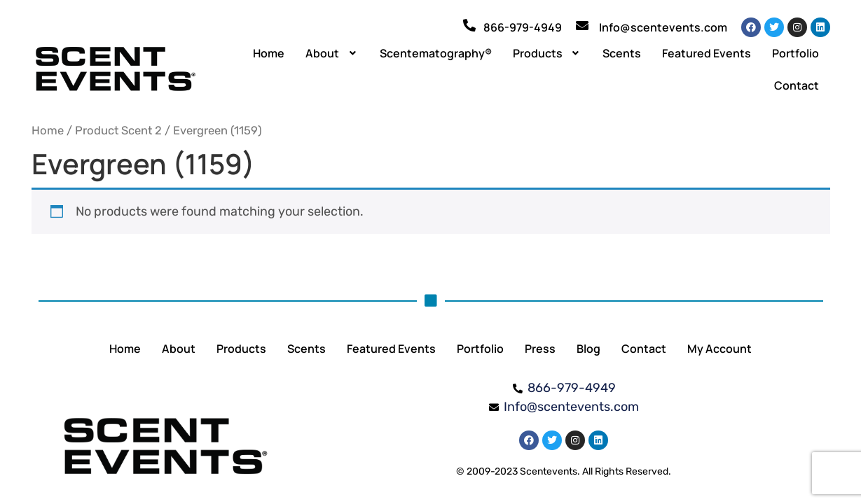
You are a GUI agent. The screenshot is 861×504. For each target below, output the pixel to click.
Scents (622, 53)
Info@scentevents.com (663, 27)
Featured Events (707, 53)
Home (269, 53)
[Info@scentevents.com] (582, 25)
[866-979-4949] (469, 25)
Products (547, 53)
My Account (719, 349)
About (332, 53)
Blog (588, 349)
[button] (332, 53)
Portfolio (795, 53)
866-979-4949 (523, 27)
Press (540, 349)
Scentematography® (436, 53)
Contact (797, 85)
